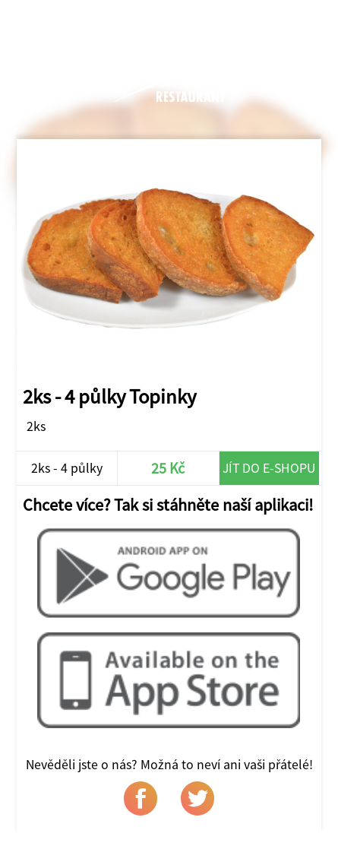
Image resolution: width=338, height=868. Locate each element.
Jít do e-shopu (269, 468)
